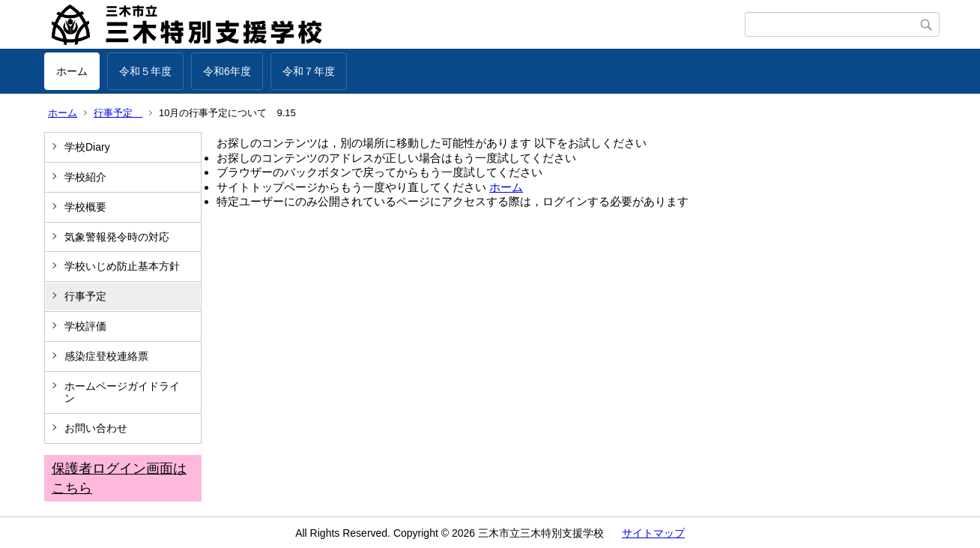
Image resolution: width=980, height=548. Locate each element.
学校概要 (85, 207)
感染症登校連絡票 (106, 356)
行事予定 (118, 113)
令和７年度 (309, 71)
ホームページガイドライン (122, 392)
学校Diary (87, 147)
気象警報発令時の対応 (117, 237)
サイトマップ (653, 533)
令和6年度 (227, 71)
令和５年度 (145, 71)
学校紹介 (85, 177)
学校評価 (85, 326)
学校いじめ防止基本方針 (122, 266)
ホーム (72, 71)
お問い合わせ (96, 428)
